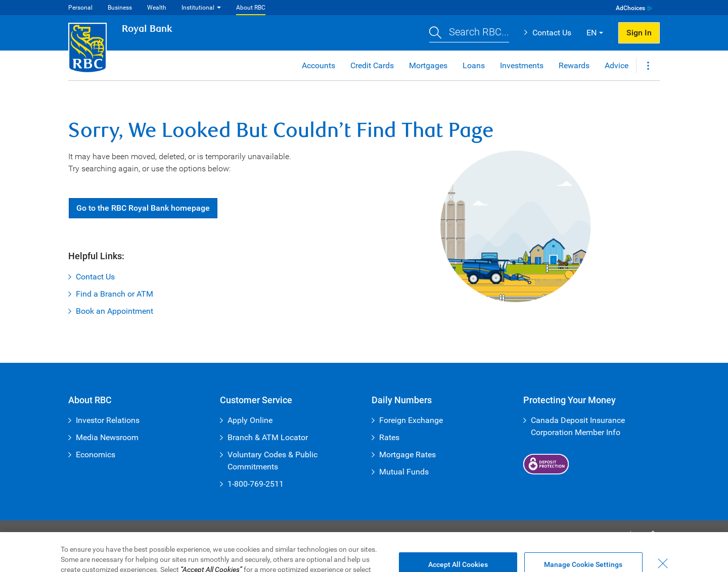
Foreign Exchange (411, 420)
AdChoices (630, 8)
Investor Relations (108, 420)
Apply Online (250, 420)
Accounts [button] (318, 65)
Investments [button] (522, 65)
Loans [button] (474, 65)
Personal (80, 8)
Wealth (157, 8)
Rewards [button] (574, 65)
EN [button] (591, 33)
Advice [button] (617, 65)
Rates (389, 437)
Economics (96, 455)
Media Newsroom (107, 437)
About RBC (251, 8)
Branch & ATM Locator (268, 437)
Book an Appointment (115, 311)
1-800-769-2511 (256, 484)
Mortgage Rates (407, 455)
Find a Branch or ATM (115, 294)
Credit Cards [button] (372, 65)
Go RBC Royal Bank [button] (143, 208)
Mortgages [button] (428, 65)
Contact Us (552, 33)
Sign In (639, 33)
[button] (469, 33)
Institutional (198, 8)
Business (120, 8)
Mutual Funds (404, 472)
